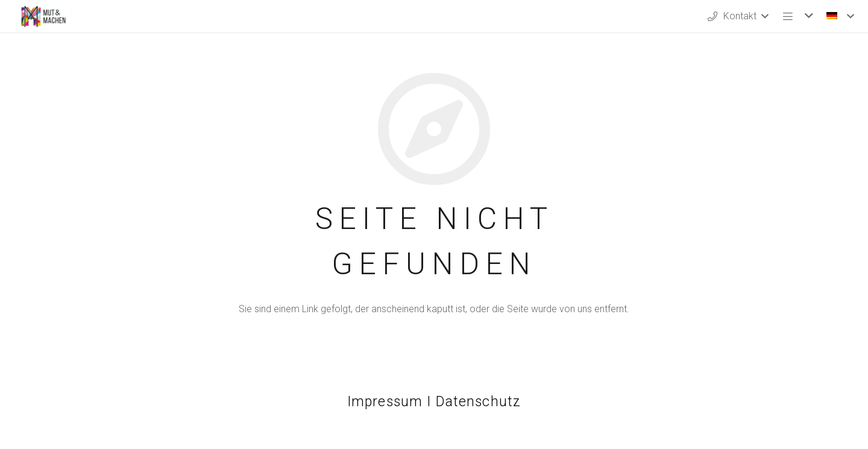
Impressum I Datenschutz (434, 402)
